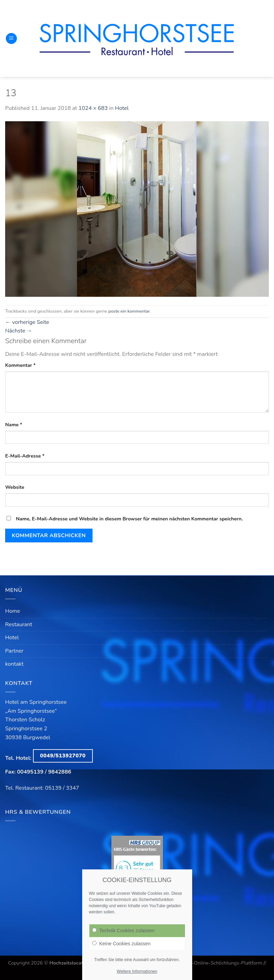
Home (13, 611)
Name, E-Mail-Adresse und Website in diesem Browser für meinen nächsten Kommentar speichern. (129, 519)
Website (15, 487)
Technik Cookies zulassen (123, 933)
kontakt (14, 664)
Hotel (122, 108)
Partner (14, 651)
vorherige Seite (27, 322)
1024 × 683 (93, 108)
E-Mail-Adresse (25, 456)
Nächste (19, 331)
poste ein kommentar (129, 311)
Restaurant (19, 624)
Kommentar (20, 365)
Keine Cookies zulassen (121, 946)
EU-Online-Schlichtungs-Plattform (224, 963)
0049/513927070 (63, 756)
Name (14, 425)
